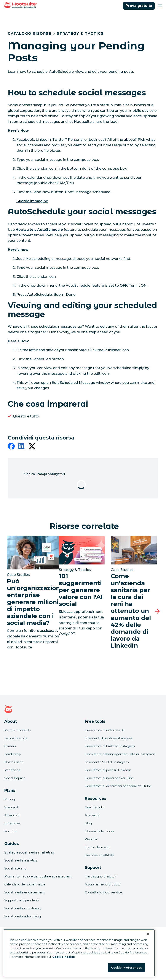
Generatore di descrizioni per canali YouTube (118, 786)
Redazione (12, 770)
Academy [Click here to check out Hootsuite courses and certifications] (92, 815)
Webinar (91, 839)
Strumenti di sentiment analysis (109, 738)
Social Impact (15, 778)
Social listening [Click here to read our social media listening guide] (15, 868)
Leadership (13, 754)
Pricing (10, 799)
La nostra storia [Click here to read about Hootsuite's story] (16, 738)
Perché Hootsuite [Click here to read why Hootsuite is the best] (18, 730)
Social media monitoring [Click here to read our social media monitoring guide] (23, 908)
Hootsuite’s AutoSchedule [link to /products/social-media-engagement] (39, 230)
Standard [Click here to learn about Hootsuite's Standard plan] (11, 807)
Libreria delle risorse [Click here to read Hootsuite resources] (100, 831)
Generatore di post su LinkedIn (108, 770)
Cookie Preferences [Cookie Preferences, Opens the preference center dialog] (127, 967)
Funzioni (11, 831)
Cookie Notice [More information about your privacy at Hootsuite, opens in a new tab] (64, 957)
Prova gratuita (139, 6)
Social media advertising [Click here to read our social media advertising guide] (23, 916)
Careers (10, 746)
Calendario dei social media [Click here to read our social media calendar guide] (25, 884)
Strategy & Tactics (80, 34)
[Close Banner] (148, 934)
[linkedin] (22, 447)
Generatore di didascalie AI (105, 730)
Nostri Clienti (14, 762)
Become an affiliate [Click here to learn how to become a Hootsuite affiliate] (100, 855)
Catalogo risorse (30, 34)
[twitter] (32, 447)
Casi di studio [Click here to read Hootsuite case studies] (95, 807)
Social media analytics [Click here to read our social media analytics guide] (21, 860)
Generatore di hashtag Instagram (110, 746)
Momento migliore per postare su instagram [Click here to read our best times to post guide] (38, 876)
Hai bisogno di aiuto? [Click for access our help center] (101, 876)
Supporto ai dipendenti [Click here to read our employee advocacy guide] (22, 900)
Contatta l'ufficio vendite (103, 892)
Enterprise (12, 823)
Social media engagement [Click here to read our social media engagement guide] (24, 892)
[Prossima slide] (157, 612)
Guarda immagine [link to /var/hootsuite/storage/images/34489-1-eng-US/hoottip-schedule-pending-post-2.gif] (32, 201)
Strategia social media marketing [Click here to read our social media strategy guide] (29, 852)
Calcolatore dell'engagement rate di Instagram (120, 754)
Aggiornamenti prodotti (103, 884)
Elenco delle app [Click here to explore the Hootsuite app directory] (97, 847)
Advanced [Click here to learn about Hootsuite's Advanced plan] (12, 815)
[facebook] (11, 447)
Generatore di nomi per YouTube (109, 778)
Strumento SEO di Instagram (107, 762)
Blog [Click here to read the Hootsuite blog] (88, 823)
